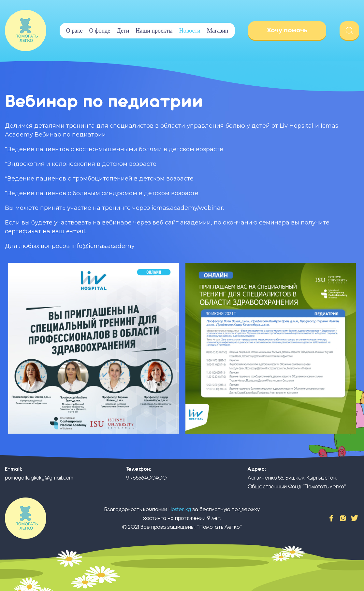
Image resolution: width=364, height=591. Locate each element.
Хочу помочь (287, 30)
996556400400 (146, 478)
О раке (74, 31)
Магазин (218, 31)
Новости (190, 31)
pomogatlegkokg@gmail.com (39, 478)
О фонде (100, 31)
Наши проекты (154, 31)
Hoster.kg (180, 509)
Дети (123, 31)
